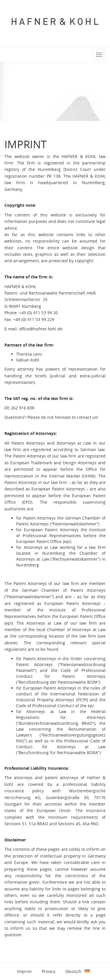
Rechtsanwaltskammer (75, 559)
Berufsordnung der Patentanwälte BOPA (58, 682)
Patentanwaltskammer (75, 524)
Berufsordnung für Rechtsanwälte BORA (58, 753)
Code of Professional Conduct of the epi (55, 706)
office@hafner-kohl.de (41, 329)
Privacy (49, 971)
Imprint (24, 971)
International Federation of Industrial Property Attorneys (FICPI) (61, 697)
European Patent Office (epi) (44, 541)
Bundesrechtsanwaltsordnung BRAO (56, 723)
